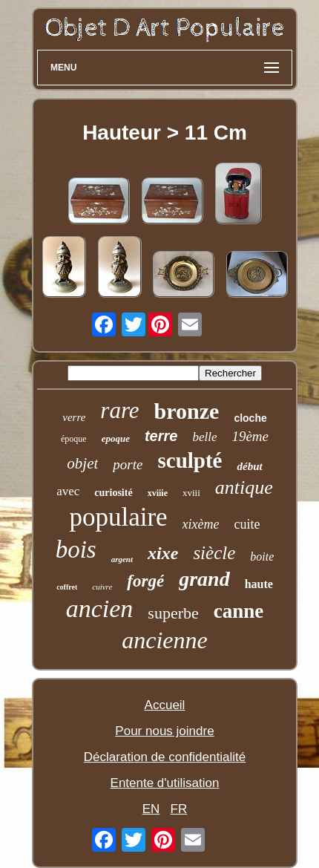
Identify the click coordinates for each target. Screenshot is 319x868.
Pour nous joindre (164, 731)
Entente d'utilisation (165, 783)
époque (74, 439)
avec (68, 491)
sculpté (190, 460)
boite (262, 557)
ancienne (165, 640)
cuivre (102, 587)
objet (82, 463)
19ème (250, 436)
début (249, 466)
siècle (214, 553)
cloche (250, 418)
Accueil (165, 705)
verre (74, 417)
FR (179, 809)
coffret (67, 587)
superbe (173, 613)
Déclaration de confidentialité (165, 757)
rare (119, 410)
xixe (163, 553)
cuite (247, 524)
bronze (187, 411)
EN (151, 809)
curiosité (113, 493)
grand (204, 579)
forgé (145, 581)
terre (161, 436)
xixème (201, 524)
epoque (116, 438)
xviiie (158, 493)
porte (128, 464)
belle (204, 437)
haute (259, 584)
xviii (191, 493)
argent (122, 559)
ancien (100, 608)
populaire (118, 517)
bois (76, 549)
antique (244, 487)
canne (239, 611)
